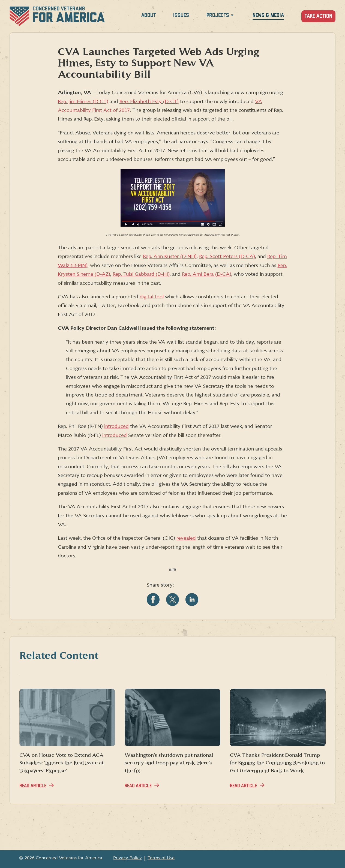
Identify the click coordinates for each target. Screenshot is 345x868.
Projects (218, 15)
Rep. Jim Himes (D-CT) (83, 102)
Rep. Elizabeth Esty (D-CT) (149, 102)
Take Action (318, 16)
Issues (181, 15)
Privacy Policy (127, 858)
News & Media (268, 15)
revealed (186, 538)
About (148, 15)
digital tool (152, 297)
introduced (116, 426)
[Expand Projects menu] (232, 16)
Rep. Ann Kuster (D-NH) (170, 256)
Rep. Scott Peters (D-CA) (227, 256)
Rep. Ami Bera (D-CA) (207, 274)
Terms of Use (161, 858)
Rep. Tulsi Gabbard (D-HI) (141, 274)
